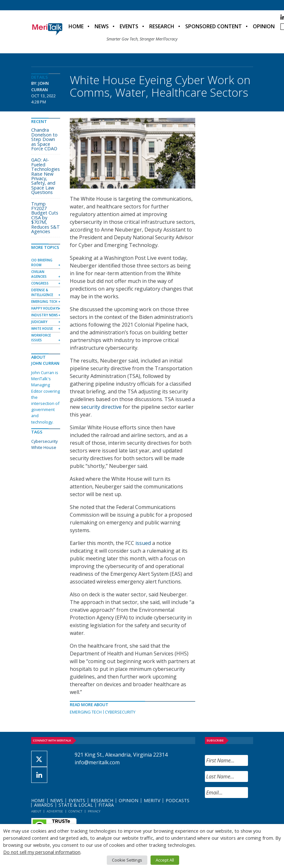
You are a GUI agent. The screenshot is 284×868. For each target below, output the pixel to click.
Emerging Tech (86, 712)
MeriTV (152, 800)
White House (42, 329)
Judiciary (39, 322)
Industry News (45, 315)
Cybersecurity (120, 712)
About (36, 811)
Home (76, 26)
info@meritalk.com (97, 762)
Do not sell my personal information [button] (42, 852)
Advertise (55, 811)
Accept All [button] (165, 860)
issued (143, 543)
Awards (44, 805)
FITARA (106, 805)
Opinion (264, 26)
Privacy (94, 811)
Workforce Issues (41, 338)
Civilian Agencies (39, 274)
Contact (75, 811)
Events (129, 26)
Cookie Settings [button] (127, 860)
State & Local (76, 805)
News (102, 26)
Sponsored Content (214, 26)
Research (162, 26)
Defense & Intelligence (42, 292)
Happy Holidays (45, 308)
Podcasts (178, 800)
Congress (40, 283)
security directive (101, 407)
